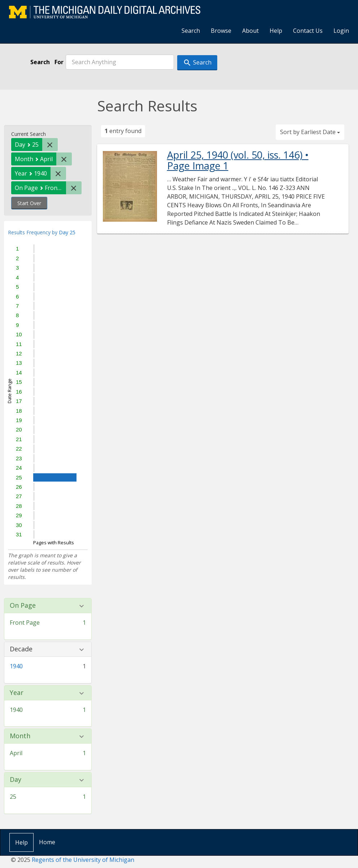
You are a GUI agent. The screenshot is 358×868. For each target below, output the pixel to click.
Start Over (29, 203)
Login (341, 31)
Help (276, 31)
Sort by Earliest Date (310, 132)
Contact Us (308, 31)
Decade (21, 649)
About (250, 31)
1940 (16, 666)
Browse (221, 31)
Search (191, 31)
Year (17, 693)
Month (20, 736)
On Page (23, 606)
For (59, 62)
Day (16, 780)
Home (47, 842)
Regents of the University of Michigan (83, 860)
